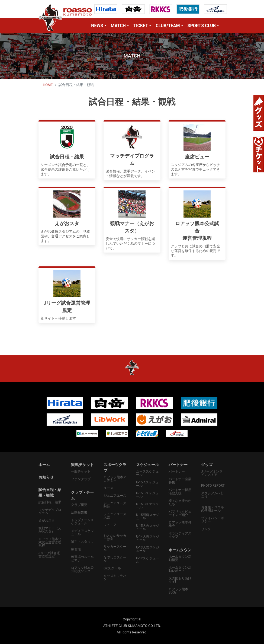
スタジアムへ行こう (213, 495)
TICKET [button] (141, 26)
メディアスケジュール (82, 533)
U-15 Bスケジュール (147, 495)
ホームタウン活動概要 (180, 558)
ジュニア (110, 525)
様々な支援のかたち (180, 502)
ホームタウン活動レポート (180, 569)
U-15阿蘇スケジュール (148, 517)
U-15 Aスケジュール (147, 484)
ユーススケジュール (147, 473)
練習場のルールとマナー (82, 559)
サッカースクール (115, 548)
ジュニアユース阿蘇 (115, 505)
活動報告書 (79, 512)
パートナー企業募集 (180, 481)
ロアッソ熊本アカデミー (115, 479)
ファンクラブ (81, 479)
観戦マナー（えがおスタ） (50, 530)
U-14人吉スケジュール (148, 538)
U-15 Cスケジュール (147, 506)
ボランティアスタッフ (180, 535)
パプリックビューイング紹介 (180, 513)
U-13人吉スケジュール (148, 549)
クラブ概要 (79, 505)
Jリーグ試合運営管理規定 (49, 555)
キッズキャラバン (115, 578)
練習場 (76, 549)
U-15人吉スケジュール (148, 527)
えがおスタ (47, 521)
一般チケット (81, 471)
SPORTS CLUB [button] (202, 26)
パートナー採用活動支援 (180, 492)
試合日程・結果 (50, 502)
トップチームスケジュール (82, 522)
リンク (206, 529)
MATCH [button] (118, 26)
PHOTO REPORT (213, 486)
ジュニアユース (115, 496)
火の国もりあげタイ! (180, 580)
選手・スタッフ (82, 542)
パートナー (177, 471)
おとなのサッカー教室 (115, 537)
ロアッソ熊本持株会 (180, 524)
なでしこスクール (115, 559)
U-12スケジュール (148, 560)
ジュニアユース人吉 (115, 516)
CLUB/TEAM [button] (168, 26)
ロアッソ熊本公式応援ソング (82, 569)
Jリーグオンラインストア (212, 473)
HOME (48, 85)
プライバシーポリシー (213, 520)
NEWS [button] (97, 26)
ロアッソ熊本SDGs (178, 591)
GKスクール (112, 568)
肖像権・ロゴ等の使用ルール (213, 509)
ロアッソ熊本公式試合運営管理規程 (50, 542)
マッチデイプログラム (50, 511)
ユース (108, 488)
